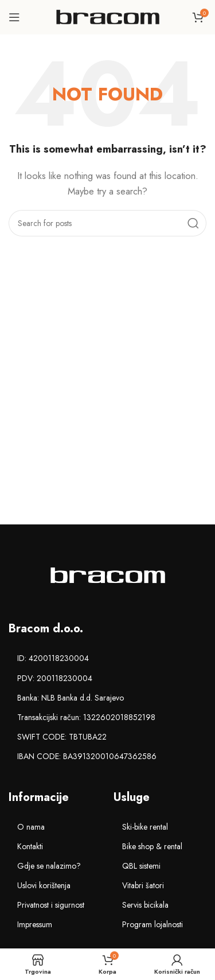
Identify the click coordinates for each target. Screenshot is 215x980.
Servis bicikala (145, 905)
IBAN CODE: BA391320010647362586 (87, 756)
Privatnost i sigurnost (51, 905)
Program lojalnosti (153, 924)
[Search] (107, 223)
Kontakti (30, 846)
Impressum (35, 924)
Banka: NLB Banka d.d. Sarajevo (71, 698)
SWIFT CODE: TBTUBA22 (62, 737)
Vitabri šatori (143, 885)
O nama (31, 827)
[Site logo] (108, 16)
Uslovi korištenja (44, 885)
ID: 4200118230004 (53, 658)
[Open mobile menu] (14, 17)
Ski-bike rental (145, 827)
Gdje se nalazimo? (49, 866)
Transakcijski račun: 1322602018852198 (86, 717)
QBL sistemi (141, 866)
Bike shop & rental (152, 846)
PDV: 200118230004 (55, 678)
